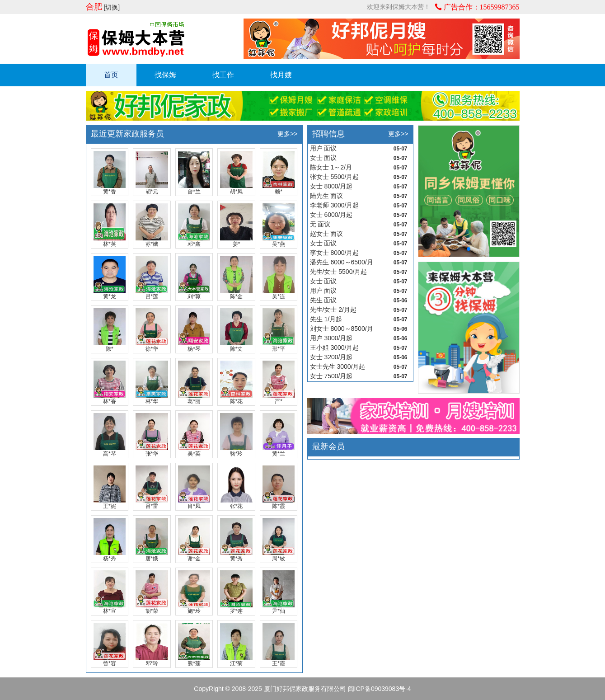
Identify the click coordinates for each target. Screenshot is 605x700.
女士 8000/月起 (331, 186)
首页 (111, 75)
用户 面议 (324, 148)
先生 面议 (324, 300)
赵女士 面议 (327, 234)
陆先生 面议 (327, 196)
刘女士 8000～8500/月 (342, 329)
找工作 (223, 75)
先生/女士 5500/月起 (339, 272)
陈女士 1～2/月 (331, 167)
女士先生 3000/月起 (338, 366)
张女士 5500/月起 (335, 177)
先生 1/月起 (326, 319)
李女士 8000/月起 (335, 253)
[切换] (112, 7)
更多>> (287, 134)
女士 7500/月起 (331, 376)
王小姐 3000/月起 (335, 348)
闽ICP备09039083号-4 (380, 689)
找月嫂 (281, 75)
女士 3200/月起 (331, 357)
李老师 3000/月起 (335, 205)
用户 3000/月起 (331, 338)
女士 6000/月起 (331, 215)
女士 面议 (324, 158)
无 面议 (320, 224)
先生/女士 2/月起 (333, 310)
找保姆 (165, 75)
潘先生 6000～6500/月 (342, 262)
